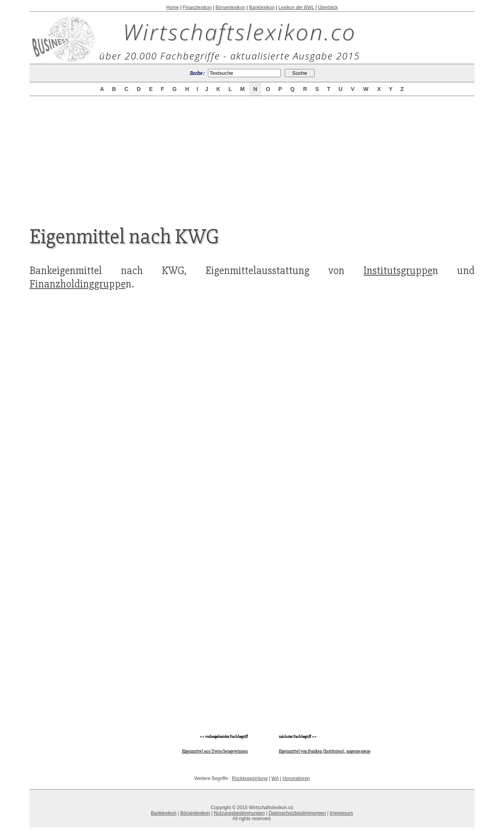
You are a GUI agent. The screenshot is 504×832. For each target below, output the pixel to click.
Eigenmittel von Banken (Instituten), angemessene (325, 751)
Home (172, 7)
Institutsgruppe (398, 271)
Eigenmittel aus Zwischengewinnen (215, 751)
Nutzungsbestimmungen (239, 813)
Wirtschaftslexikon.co (240, 32)
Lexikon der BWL (296, 7)
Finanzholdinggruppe (78, 284)
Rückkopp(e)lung (250, 778)
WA (275, 778)
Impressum (341, 813)
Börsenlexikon (230, 7)
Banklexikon (262, 7)
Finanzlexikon (197, 7)
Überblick (328, 7)
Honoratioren (296, 778)
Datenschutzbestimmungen (297, 813)
